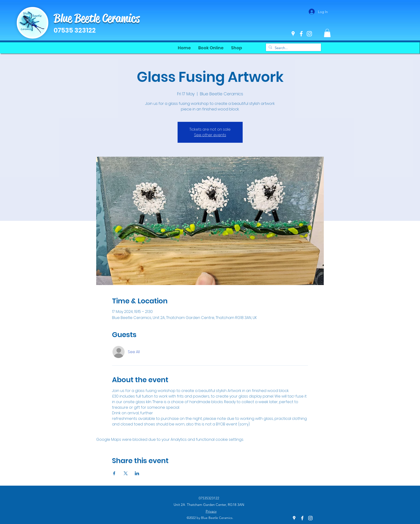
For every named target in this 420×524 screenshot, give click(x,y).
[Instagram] (309, 34)
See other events (210, 135)
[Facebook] (301, 34)
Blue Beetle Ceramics (97, 18)
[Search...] (293, 48)
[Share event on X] (126, 473)
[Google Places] (293, 34)
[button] (327, 33)
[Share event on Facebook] (114, 473)
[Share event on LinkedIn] (137, 473)
